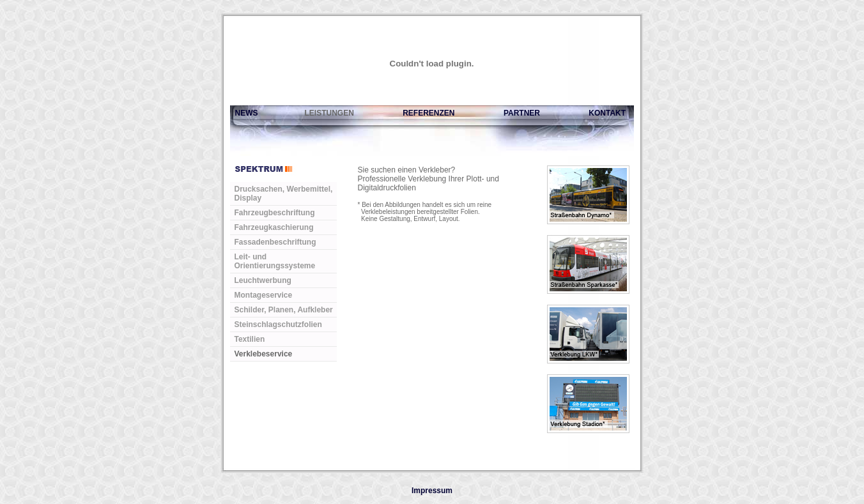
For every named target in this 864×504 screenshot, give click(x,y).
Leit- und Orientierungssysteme (275, 261)
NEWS (244, 113)
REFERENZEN (428, 113)
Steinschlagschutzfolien (278, 325)
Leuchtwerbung (263, 280)
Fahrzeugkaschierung (274, 227)
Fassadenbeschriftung (275, 242)
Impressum (432, 491)
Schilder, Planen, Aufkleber (284, 310)
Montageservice (264, 295)
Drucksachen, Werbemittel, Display (284, 194)
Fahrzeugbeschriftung (275, 213)
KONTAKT (607, 113)
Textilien (250, 339)
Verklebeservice (264, 354)
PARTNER (522, 113)
